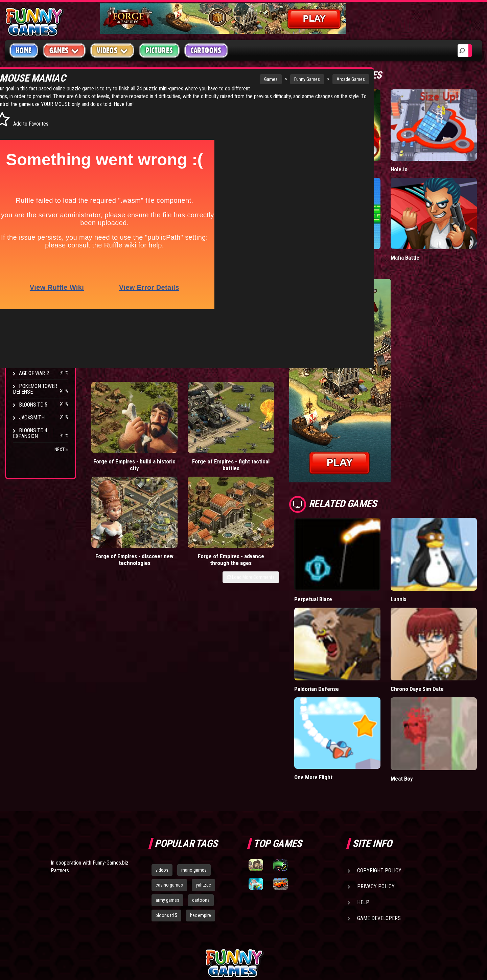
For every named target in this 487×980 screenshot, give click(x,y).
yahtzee (203, 814)
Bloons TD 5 (33, 405)
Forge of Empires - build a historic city (114, 408)
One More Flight (347, 706)
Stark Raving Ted (40, 347)
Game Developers (379, 847)
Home (24, 50)
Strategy (30, 197)
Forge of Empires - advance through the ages (285, 408)
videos (162, 799)
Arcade (28, 120)
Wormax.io (341, 155)
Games (210, 79)
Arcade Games (289, 79)
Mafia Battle (422, 229)
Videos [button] (112, 50)
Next (61, 450)
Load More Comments (285, 429)
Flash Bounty (36, 296)
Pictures (159, 50)
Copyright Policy (379, 799)
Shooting (30, 145)
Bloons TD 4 (33, 283)
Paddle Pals (342, 229)
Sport (26, 184)
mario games (194, 799)
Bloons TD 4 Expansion (30, 433)
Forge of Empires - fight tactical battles (171, 408)
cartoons (201, 829)
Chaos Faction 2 (38, 335)
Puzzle (28, 133)
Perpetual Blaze (347, 557)
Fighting (29, 158)
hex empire (201, 845)
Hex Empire (32, 309)
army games (167, 829)
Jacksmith (32, 418)
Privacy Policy (376, 815)
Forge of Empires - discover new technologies (228, 408)
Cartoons (206, 50)
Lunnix (415, 557)
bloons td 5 (166, 845)
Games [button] (64, 50)
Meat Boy (419, 708)
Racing (27, 171)
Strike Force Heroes (43, 322)
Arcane (28, 360)
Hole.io (416, 155)
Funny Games (246, 79)
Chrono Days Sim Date (434, 632)
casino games (169, 814)
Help (363, 831)
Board (26, 210)
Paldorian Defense (350, 632)
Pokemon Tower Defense (35, 389)
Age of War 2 (34, 373)
